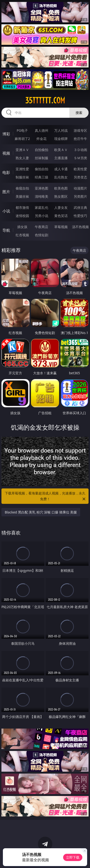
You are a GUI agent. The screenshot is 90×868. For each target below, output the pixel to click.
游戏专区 (80, 130)
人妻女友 (61, 207)
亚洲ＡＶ (22, 150)
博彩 (6, 134)
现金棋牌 (61, 139)
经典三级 (42, 177)
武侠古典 (80, 207)
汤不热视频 (80, 227)
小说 (6, 211)
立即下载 (73, 857)
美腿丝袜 (22, 196)
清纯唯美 (42, 196)
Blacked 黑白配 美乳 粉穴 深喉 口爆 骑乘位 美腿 (41, 512)
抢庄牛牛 (80, 139)
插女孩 (22, 227)
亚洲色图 (42, 188)
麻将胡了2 (22, 139)
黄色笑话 (61, 216)
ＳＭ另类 (80, 158)
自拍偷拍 (42, 150)
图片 (6, 192)
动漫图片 (80, 188)
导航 (6, 230)
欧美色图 (61, 188)
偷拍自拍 (42, 169)
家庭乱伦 (42, 207)
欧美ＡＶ (61, 150)
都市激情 (22, 207)
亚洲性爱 (22, 169)
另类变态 (80, 177)
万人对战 (61, 130)
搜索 (79, 113)
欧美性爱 (80, 169)
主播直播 (61, 158)
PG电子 (22, 130)
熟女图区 (61, 196)
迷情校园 (22, 216)
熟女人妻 (22, 158)
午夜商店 (42, 227)
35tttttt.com (45, 100)
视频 (6, 153)
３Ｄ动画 (80, 150)
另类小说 (42, 216)
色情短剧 (42, 235)
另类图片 (80, 196)
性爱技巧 (80, 216)
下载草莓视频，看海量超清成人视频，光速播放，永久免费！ (46, 496)
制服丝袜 (22, 177)
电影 (6, 172)
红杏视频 (22, 235)
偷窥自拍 (22, 188)
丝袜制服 (42, 158)
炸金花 (42, 139)
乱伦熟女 (61, 177)
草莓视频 (61, 227)
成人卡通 (61, 169)
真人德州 (42, 130)
